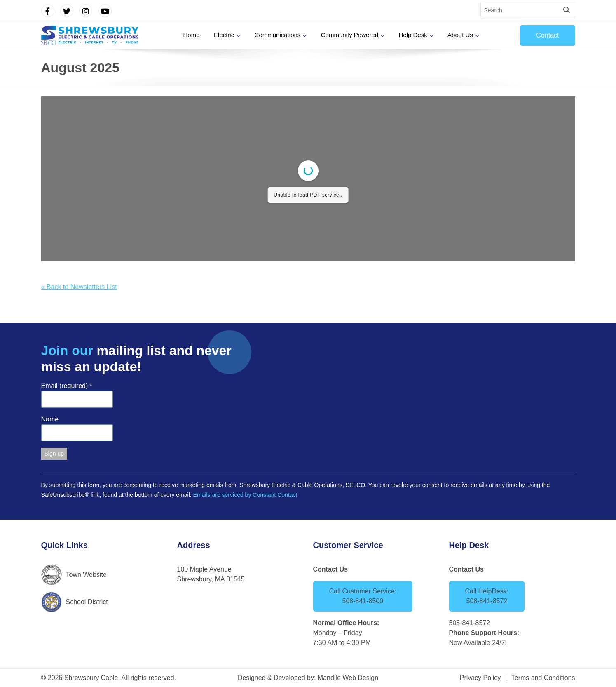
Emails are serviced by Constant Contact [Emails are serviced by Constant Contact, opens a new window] (245, 495)
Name (50, 419)
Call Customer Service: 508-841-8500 (363, 596)
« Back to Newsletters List (79, 287)
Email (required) (67, 386)
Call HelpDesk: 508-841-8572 (487, 596)
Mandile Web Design (348, 678)
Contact (547, 35)
